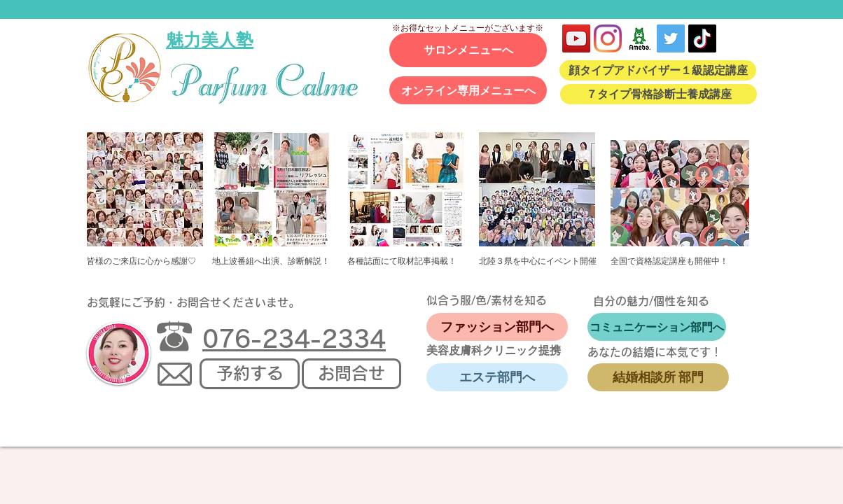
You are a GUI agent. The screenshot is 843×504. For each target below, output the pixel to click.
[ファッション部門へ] (497, 327)
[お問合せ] (351, 374)
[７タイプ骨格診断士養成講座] (659, 94)
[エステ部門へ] (497, 377)
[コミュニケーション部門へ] (657, 327)
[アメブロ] (639, 38)
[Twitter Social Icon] (671, 38)
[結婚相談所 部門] (658, 377)
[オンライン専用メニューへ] (468, 90)
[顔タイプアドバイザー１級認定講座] (658, 70)
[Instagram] (608, 38)
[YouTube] (576, 38)
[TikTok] (702, 38)
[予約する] (250, 374)
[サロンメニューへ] (468, 50)
